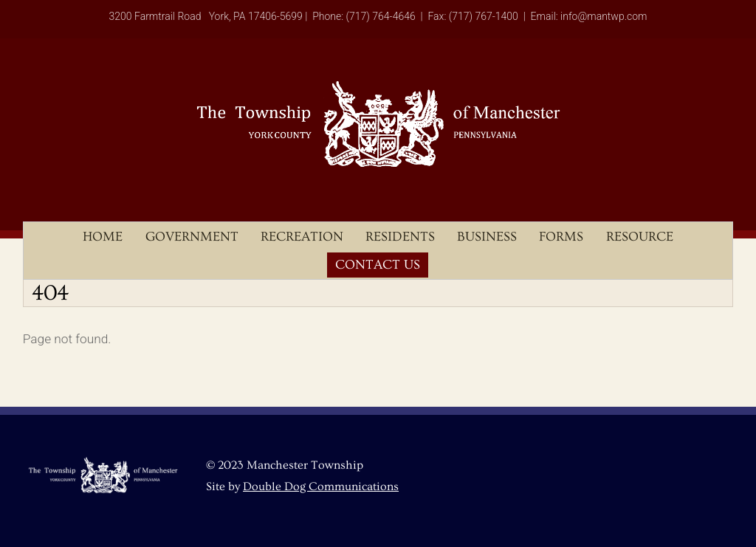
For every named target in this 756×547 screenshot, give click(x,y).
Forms (561, 237)
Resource (640, 237)
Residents (400, 237)
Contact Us (378, 265)
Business (487, 237)
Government (192, 237)
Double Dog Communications (321, 486)
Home (103, 237)
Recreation (302, 237)
